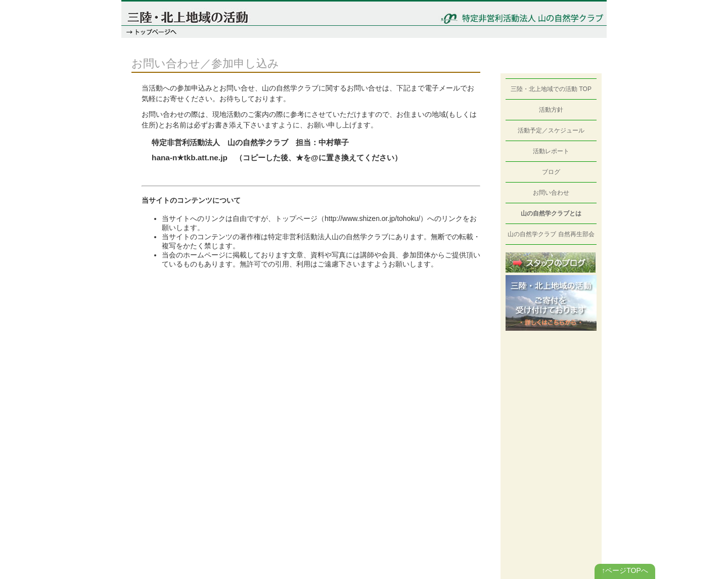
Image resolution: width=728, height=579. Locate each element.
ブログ (551, 172)
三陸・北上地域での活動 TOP (551, 89)
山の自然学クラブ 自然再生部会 (551, 234)
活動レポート (551, 151)
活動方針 (551, 110)
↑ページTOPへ (625, 570)
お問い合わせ (551, 193)
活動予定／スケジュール (551, 130)
